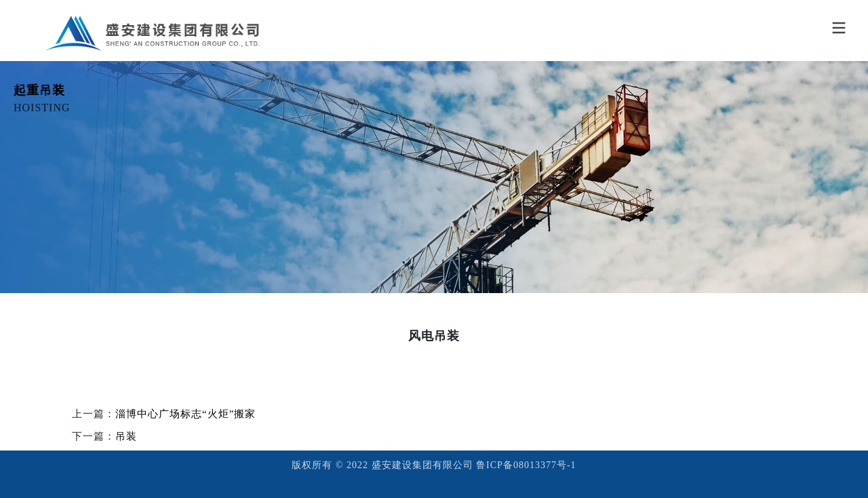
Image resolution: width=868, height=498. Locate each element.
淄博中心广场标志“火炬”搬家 (185, 414)
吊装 (126, 436)
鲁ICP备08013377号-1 (526, 465)
